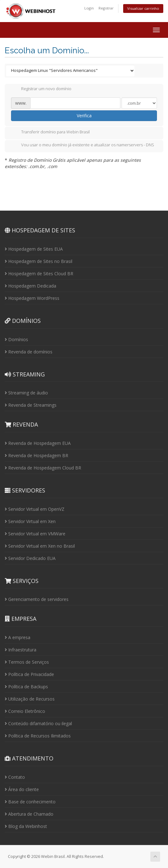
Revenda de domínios (29, 352)
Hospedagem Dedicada (30, 286)
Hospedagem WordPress (32, 298)
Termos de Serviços (27, 662)
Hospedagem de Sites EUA (34, 249)
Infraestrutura (21, 650)
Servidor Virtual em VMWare (35, 534)
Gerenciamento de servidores (37, 599)
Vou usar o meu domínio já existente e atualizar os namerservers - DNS (83, 145)
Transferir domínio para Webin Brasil (50, 132)
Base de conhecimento (30, 802)
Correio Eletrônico (25, 711)
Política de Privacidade (29, 674)
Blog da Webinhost (26, 826)
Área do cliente (22, 789)
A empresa (18, 637)
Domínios (16, 339)
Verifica (84, 116)
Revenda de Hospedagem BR (36, 455)
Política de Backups (26, 687)
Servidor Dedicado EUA (30, 558)
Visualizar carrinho (143, 8)
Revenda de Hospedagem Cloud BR (43, 468)
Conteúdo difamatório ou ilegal (38, 723)
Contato (15, 777)
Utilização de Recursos (30, 699)
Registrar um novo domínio (41, 89)
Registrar (106, 8)
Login (89, 8)
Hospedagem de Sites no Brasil (39, 261)
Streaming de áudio (26, 393)
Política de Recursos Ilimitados (38, 736)
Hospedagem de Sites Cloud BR (39, 274)
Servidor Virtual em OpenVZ (35, 509)
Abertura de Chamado (29, 814)
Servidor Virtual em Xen (30, 521)
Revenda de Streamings (31, 405)
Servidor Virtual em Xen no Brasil (40, 546)
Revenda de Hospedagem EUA (38, 443)
